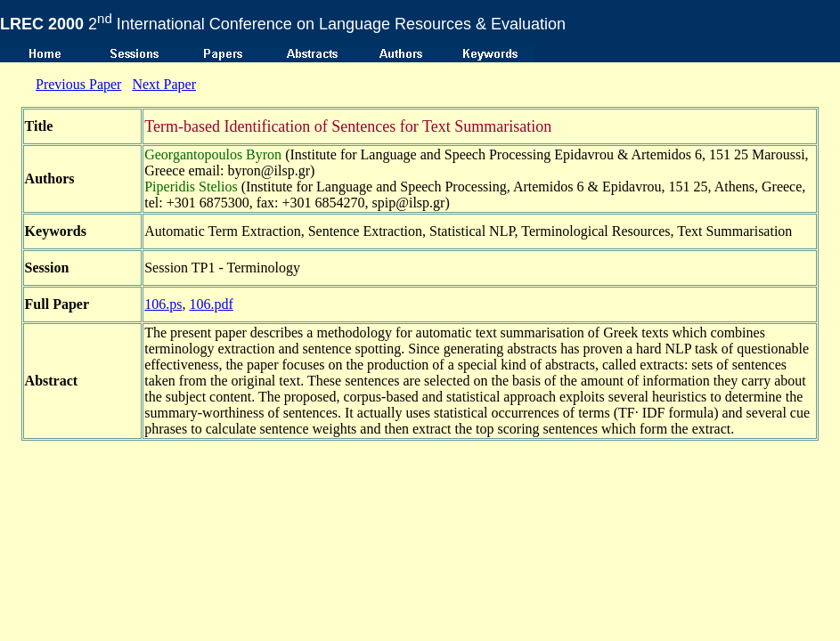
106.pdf (211, 304)
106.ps (163, 304)
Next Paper (164, 84)
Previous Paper (78, 84)
